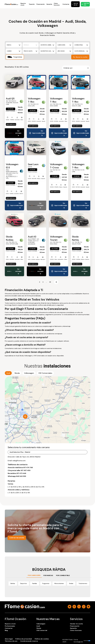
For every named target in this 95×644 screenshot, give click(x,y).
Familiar (35, 583)
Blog (6, 630)
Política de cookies (42, 639)
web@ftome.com (19, 461)
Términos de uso (11, 641)
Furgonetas (15, 57)
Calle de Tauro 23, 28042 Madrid (28, 457)
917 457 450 (26, 470)
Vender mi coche (76, 624)
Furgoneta (46, 583)
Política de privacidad (24, 639)
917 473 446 (21, 473)
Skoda (39, 628)
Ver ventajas (18, 133)
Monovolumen (59, 583)
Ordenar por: (76, 68)
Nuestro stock (23, 4)
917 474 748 (28, 468)
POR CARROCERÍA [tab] (34, 575)
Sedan (71, 583)
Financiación (41, 4)
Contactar (66, 4)
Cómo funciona (57, 4)
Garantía (49, 4)
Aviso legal (9, 639)
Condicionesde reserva (29, 641)
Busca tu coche (80, 57)
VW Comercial (42, 630)
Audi (38, 626)
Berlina (13, 583)
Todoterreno (83, 583)
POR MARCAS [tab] (48, 575)
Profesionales (10, 626)
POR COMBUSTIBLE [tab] (63, 575)
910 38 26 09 (75, 4)
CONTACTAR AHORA (17, 538)
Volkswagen (41, 624)
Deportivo (24, 583)
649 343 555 (85, 4)
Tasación (32, 4)
